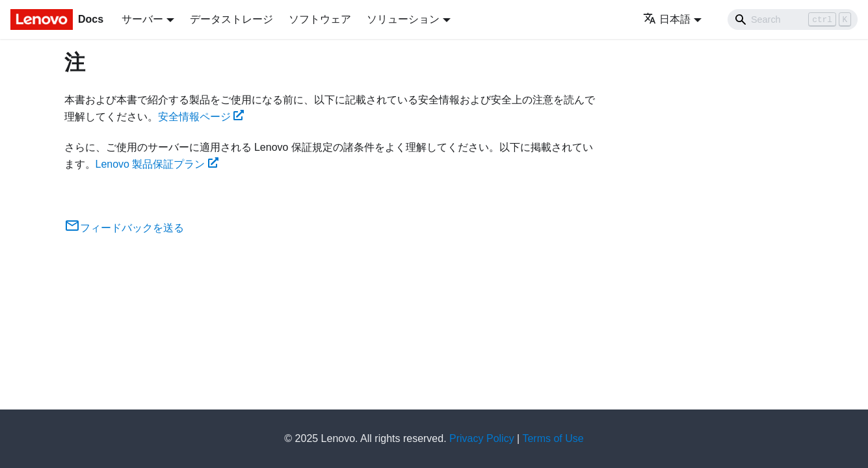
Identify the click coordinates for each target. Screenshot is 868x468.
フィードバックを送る (124, 228)
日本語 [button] (667, 19)
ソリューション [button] (403, 19)
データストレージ (231, 19)
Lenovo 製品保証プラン (157, 164)
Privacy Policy (482, 438)
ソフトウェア (320, 19)
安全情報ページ (201, 117)
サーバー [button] (142, 19)
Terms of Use (553, 438)
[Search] (793, 19)
